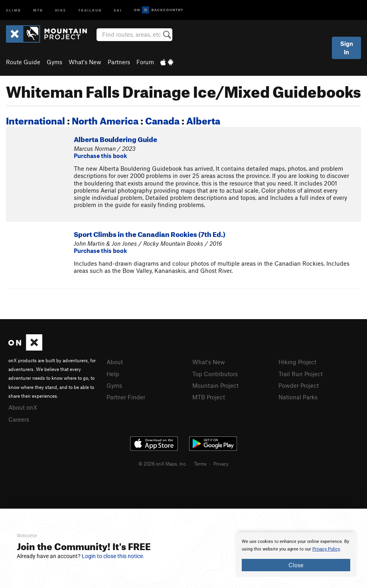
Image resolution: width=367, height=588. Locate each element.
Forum (145, 62)
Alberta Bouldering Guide (115, 138)
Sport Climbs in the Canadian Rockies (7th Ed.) (150, 233)
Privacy (221, 464)
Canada (162, 119)
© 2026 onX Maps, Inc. (163, 464)
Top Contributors (215, 374)
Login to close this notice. (113, 556)
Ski (118, 10)
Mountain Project (215, 385)
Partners (119, 62)
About (115, 362)
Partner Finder (126, 397)
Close (296, 565)
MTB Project (209, 397)
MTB (38, 10)
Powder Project (299, 385)
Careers (19, 419)
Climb (14, 10)
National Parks (298, 397)
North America (105, 119)
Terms (200, 464)
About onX (23, 407)
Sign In (347, 48)
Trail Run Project (301, 374)
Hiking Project (297, 362)
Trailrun (90, 10)
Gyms (54, 62)
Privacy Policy (326, 549)
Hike (61, 10)
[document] (296, 554)
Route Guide (23, 62)
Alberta (203, 119)
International (36, 119)
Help (113, 374)
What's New (85, 62)
